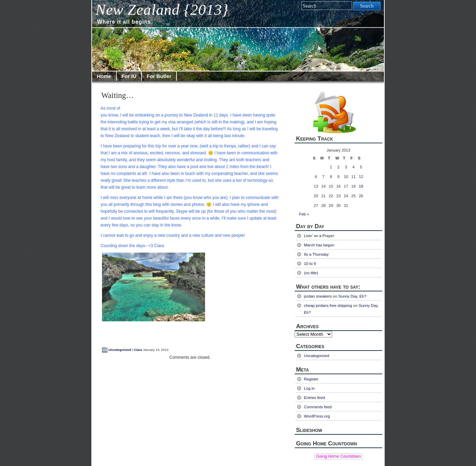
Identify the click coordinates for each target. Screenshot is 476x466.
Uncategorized (120, 350)
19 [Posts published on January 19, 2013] (361, 186)
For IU (129, 76)
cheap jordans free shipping (328, 306)
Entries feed (314, 398)
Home (104, 76)
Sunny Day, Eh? (352, 296)
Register (311, 379)
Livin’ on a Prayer (319, 236)
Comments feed (318, 407)
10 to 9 (310, 264)
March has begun (319, 245)
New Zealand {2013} (162, 10)
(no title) (311, 273)
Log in (309, 388)
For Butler (159, 76)
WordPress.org (317, 416)
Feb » (304, 214)
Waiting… (117, 95)
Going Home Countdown (338, 456)
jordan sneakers (318, 296)
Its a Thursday (316, 254)
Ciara (138, 350)
